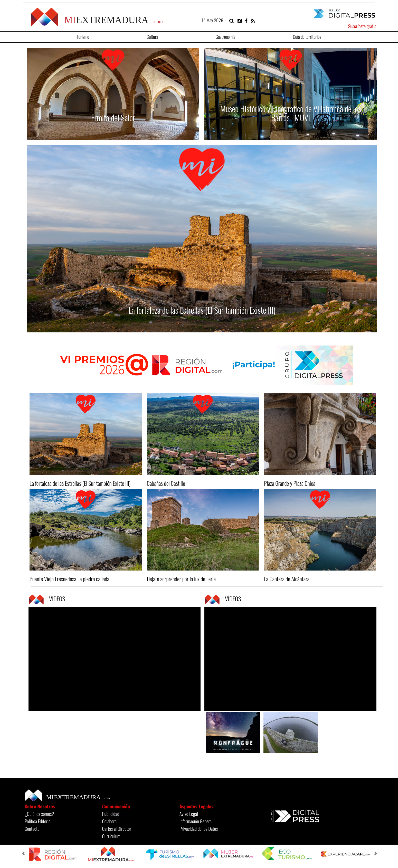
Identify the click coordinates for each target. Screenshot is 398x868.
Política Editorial (38, 821)
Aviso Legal (189, 814)
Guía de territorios (307, 36)
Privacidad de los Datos (199, 828)
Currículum (111, 836)
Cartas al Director (117, 828)
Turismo (83, 36)
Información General (196, 821)
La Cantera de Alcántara (287, 579)
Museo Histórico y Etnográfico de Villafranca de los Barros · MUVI (291, 113)
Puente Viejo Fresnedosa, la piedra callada (69, 579)
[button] (24, 854)
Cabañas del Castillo (166, 483)
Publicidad (111, 814)
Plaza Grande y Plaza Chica (290, 483)
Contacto (32, 828)
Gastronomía (226, 36)
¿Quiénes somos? (39, 814)
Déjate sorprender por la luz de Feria (181, 579)
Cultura (152, 36)
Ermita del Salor (113, 118)
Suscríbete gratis (362, 26)
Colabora (109, 821)
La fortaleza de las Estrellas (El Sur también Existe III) (202, 310)
